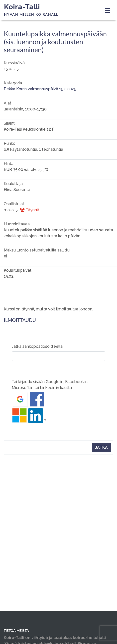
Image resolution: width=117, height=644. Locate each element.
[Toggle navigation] (107, 11)
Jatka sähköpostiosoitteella (37, 346)
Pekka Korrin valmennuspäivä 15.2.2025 (40, 89)
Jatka (101, 447)
